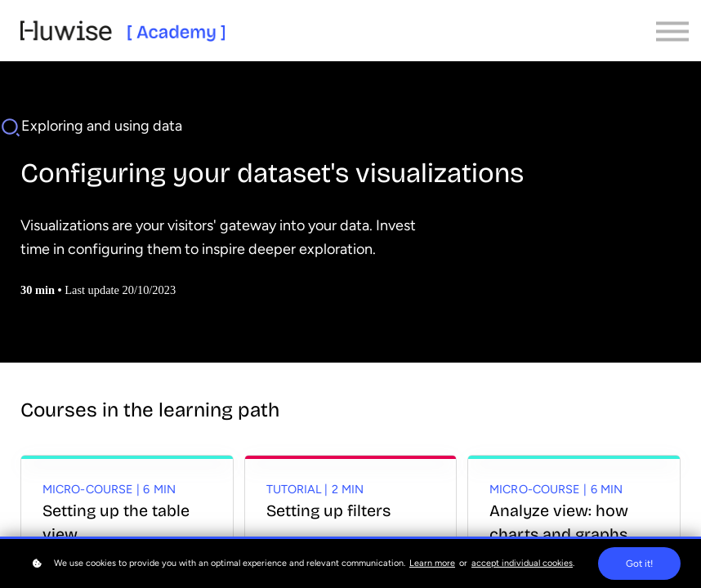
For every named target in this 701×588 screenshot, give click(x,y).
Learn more (432, 563)
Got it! (639, 563)
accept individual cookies (522, 563)
